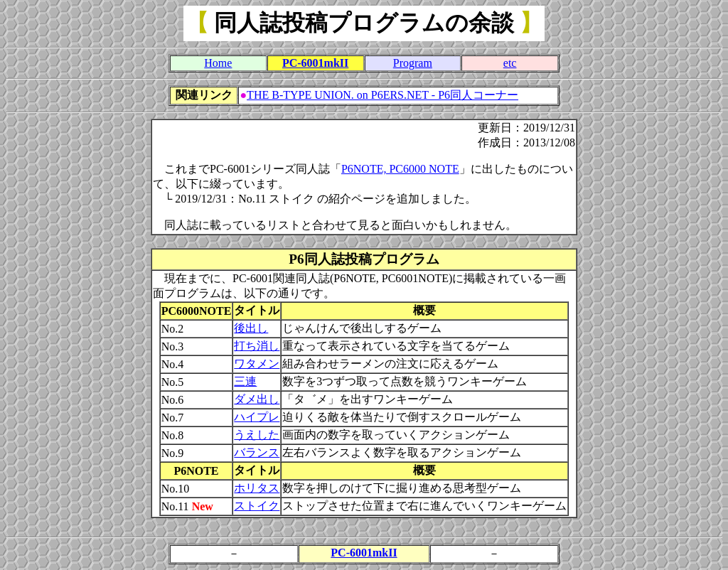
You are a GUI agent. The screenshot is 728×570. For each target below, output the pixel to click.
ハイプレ (257, 417)
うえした (257, 435)
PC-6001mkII (315, 63)
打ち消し (257, 346)
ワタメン (257, 364)
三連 (245, 381)
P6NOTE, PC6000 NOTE (400, 169)
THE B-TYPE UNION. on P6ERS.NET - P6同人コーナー (382, 95)
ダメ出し (257, 399)
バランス (257, 452)
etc (510, 63)
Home (218, 63)
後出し (251, 328)
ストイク (257, 506)
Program (413, 63)
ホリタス (257, 488)
